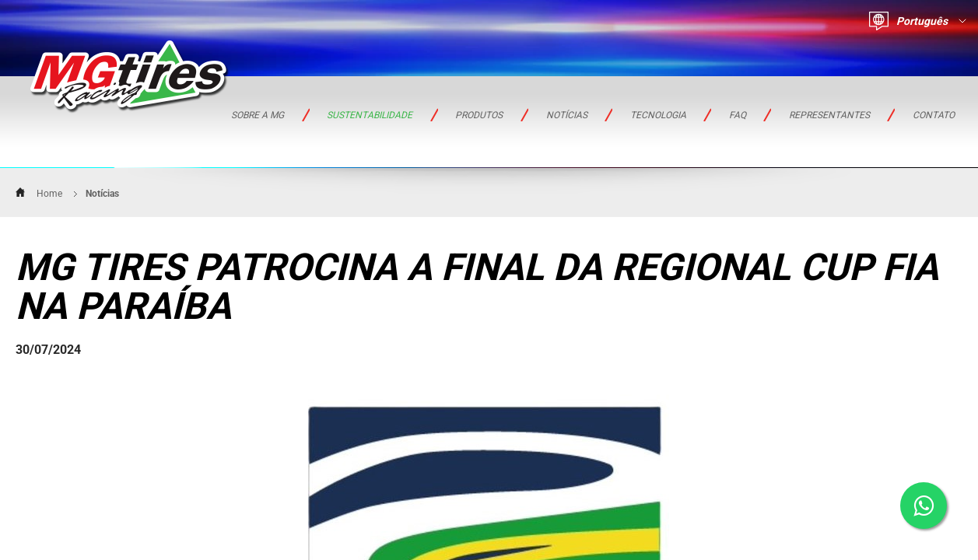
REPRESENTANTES (829, 115)
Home (49, 194)
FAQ (738, 115)
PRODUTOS (479, 115)
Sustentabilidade (370, 115)
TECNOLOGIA (658, 115)
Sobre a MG (258, 115)
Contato (934, 115)
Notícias (567, 115)
